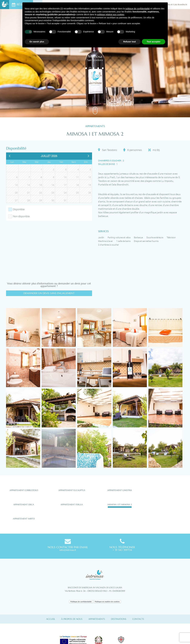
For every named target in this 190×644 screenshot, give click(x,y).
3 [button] (94, 68)
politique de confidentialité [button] (138, 9)
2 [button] (90, 68)
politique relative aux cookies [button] (111, 15)
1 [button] (86, 68)
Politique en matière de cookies (107, 602)
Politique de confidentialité (81, 602)
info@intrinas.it (68, 550)
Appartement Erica (24, 504)
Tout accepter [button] (154, 42)
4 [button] (98, 68)
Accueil (51, 619)
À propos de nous (72, 619)
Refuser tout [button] (129, 42)
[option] (95, 63)
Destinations (119, 619)
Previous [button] (17, 68)
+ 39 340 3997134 (122, 550)
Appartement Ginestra (120, 490)
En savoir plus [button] (37, 42)
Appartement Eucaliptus (72, 490)
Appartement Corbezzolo (24, 490)
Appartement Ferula (72, 504)
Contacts (138, 619)
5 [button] (103, 68)
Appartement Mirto (24, 519)
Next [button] (173, 68)
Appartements (97, 619)
